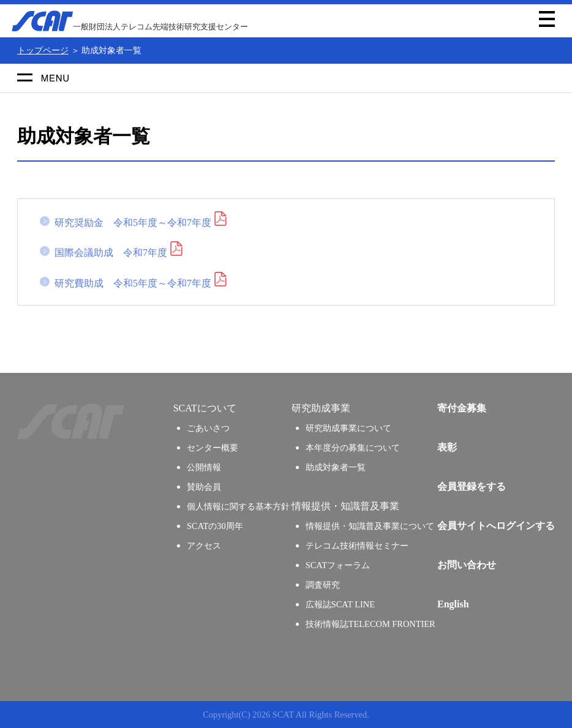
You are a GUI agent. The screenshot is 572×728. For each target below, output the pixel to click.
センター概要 (213, 448)
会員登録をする (472, 486)
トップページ (43, 50)
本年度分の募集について (353, 448)
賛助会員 (204, 487)
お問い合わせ (467, 565)
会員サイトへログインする (496, 526)
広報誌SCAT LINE (340, 604)
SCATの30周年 (215, 526)
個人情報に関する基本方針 (238, 506)
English (453, 604)
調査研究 (323, 585)
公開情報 (204, 467)
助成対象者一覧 (336, 467)
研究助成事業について (348, 428)
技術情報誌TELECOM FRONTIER (371, 624)
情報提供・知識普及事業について (370, 526)
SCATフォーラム (338, 565)
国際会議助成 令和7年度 (111, 253)
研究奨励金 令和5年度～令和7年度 (133, 223)
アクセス (204, 546)
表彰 (447, 447)
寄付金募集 (462, 408)
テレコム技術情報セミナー (357, 546)
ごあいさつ (208, 428)
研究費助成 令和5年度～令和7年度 (133, 283)
